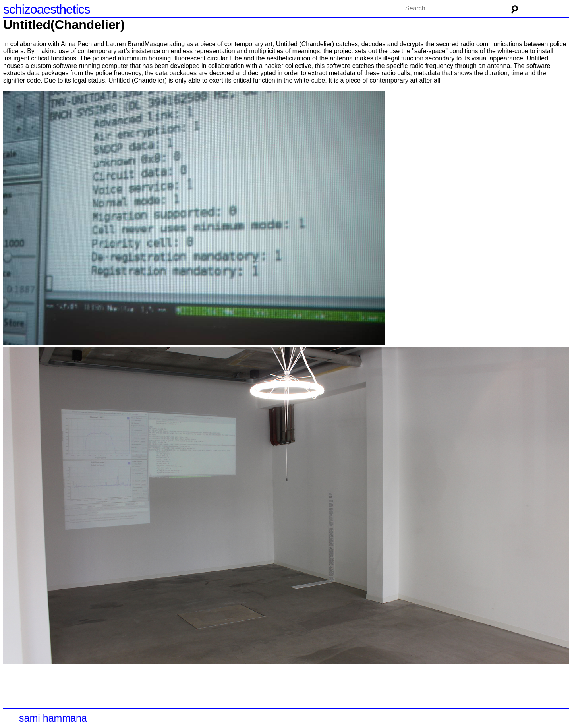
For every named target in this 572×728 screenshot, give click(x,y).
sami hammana (53, 718)
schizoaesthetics (47, 9)
